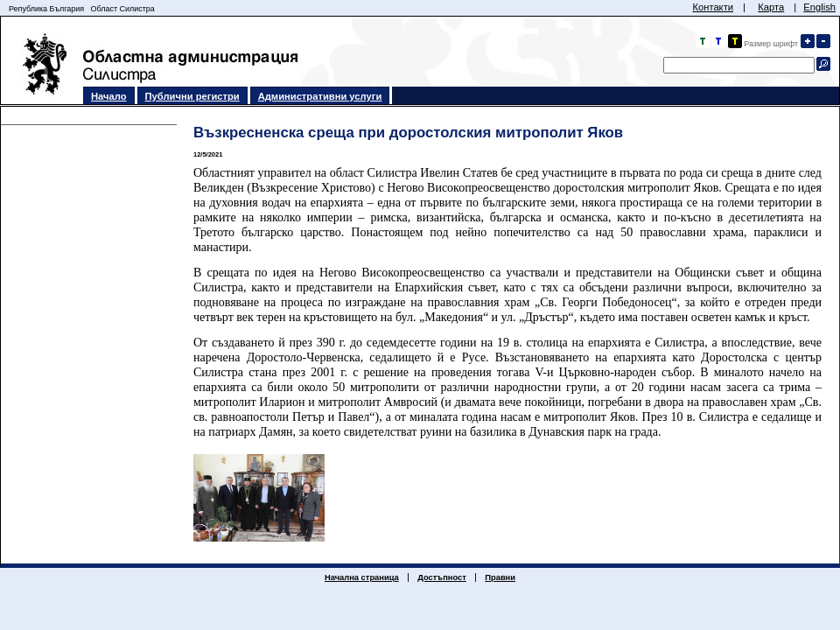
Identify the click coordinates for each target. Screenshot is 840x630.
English (819, 7)
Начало (109, 96)
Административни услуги (320, 96)
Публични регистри (192, 96)
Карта (771, 7)
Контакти (713, 7)
